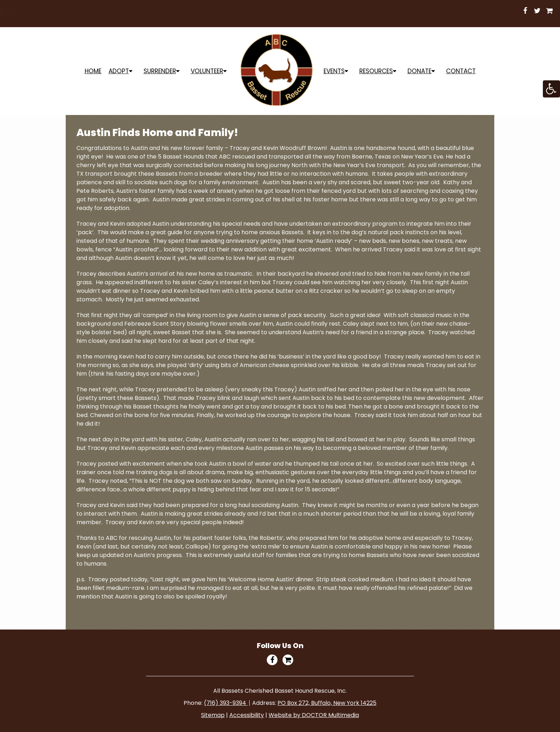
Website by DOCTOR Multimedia (314, 715)
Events (334, 71)
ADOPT (119, 71)
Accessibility (247, 715)
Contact (461, 71)
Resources (376, 71)
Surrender (160, 71)
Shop (304, 11)
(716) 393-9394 (226, 703)
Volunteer (207, 71)
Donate (419, 71)
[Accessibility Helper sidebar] (551, 89)
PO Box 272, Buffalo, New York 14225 (327, 703)
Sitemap (213, 715)
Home (93, 71)
